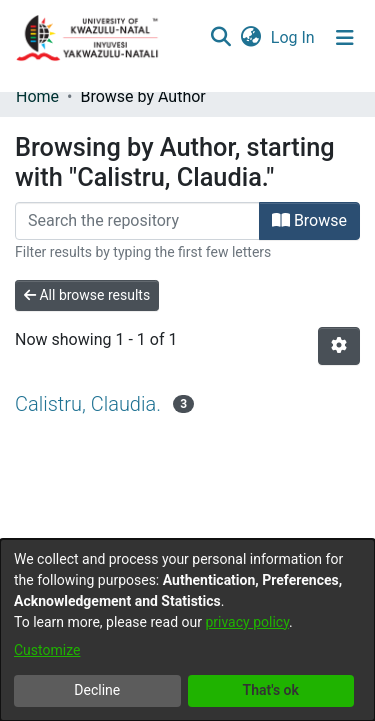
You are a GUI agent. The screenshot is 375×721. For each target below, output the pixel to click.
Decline (97, 690)
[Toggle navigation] (345, 38)
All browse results (87, 295)
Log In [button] (294, 37)
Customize (47, 650)
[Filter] (137, 221)
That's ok (271, 690)
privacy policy (247, 622)
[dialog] (187, 630)
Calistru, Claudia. (88, 404)
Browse (309, 220)
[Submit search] (220, 38)
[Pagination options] (339, 346)
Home (37, 96)
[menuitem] (250, 38)
